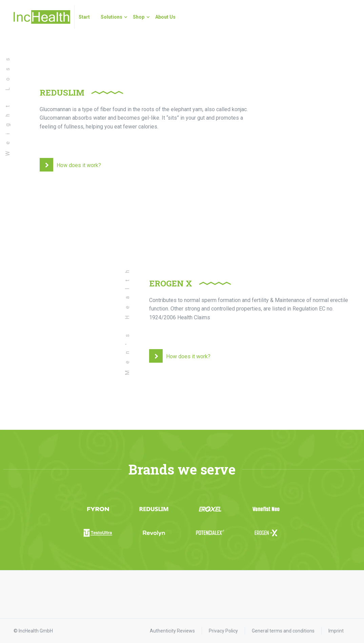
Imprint (336, 631)
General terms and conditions (283, 631)
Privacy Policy (223, 631)
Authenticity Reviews (172, 631)
